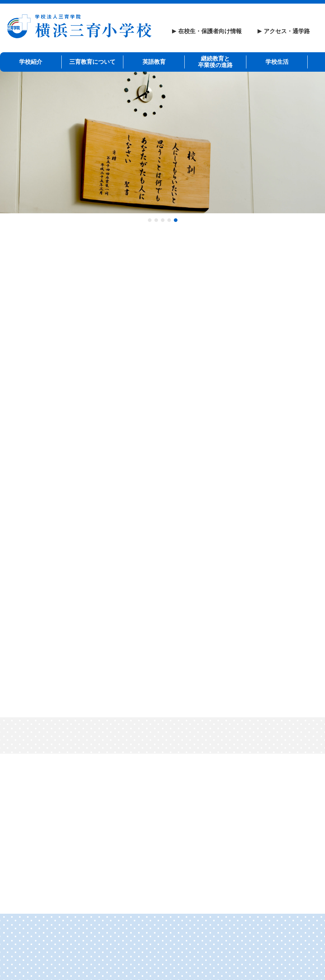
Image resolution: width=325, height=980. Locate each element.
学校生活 (277, 61)
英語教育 (154, 61)
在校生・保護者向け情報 (210, 31)
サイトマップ (103, 944)
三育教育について (92, 61)
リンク (57, 944)
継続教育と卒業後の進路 (215, 61)
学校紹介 (31, 61)
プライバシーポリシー (172, 944)
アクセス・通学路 (287, 31)
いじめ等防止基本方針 (252, 944)
